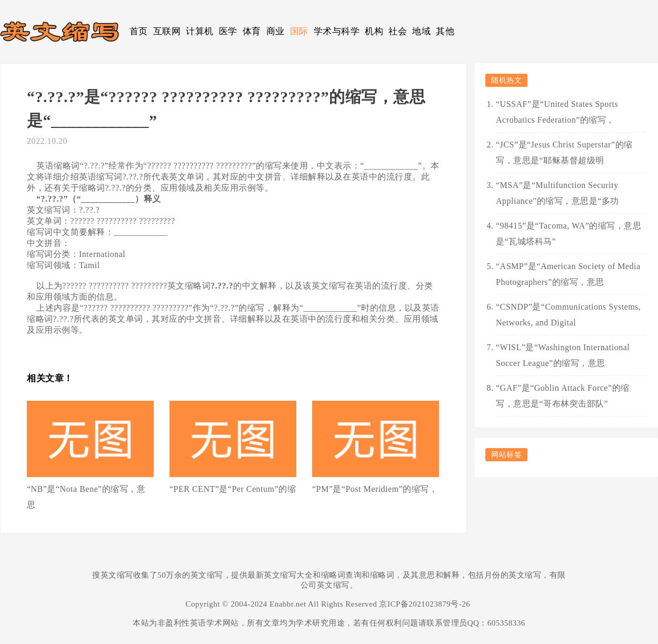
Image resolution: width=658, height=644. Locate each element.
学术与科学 (337, 31)
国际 (299, 31)
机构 (374, 31)
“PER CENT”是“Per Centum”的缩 (233, 489)
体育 (252, 31)
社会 (398, 31)
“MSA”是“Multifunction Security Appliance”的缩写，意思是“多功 (557, 193)
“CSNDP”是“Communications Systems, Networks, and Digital (569, 315)
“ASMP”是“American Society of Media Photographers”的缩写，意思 (568, 274)
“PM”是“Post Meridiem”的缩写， (375, 489)
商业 (276, 31)
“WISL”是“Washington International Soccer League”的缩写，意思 (563, 355)
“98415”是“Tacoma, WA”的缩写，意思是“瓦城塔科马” (569, 234)
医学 (228, 31)
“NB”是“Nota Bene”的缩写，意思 (86, 497)
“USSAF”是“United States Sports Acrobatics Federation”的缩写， (557, 112)
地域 (421, 31)
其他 (445, 31)
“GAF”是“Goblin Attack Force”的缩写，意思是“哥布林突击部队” (563, 396)
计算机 (200, 31)
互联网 (167, 31)
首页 (139, 31)
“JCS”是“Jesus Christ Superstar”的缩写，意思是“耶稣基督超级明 (564, 152)
